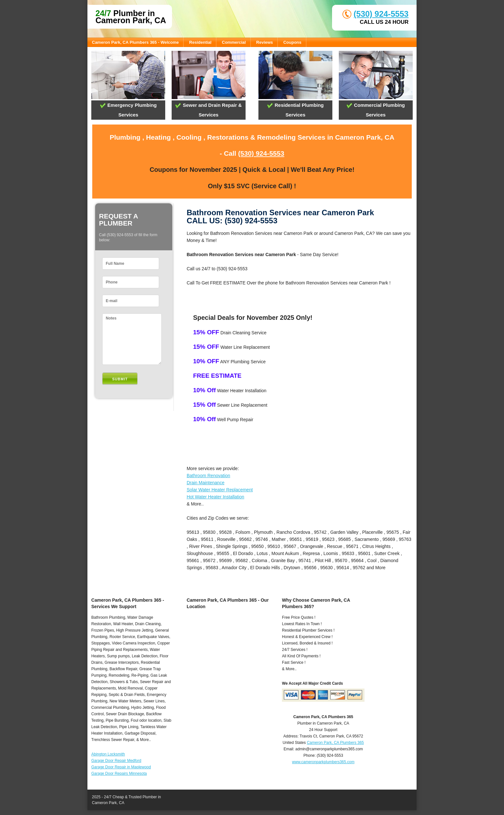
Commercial (234, 42)
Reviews (265, 42)
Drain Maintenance (206, 483)
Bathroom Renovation (208, 476)
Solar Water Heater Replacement (220, 490)
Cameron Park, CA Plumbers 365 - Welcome (135, 42)
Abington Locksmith (108, 754)
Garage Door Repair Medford (116, 761)
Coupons (292, 42)
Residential (200, 42)
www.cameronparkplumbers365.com (323, 762)
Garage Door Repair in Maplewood (121, 767)
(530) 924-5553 (381, 14)
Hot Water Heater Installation (216, 497)
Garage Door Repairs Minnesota (119, 773)
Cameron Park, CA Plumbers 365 (335, 743)
